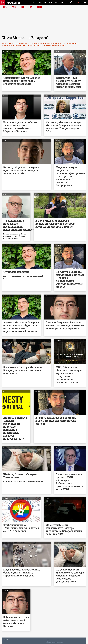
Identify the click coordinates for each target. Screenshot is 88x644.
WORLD (62, 3)
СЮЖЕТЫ (40, 7)
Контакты (6, 639)
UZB (56, 3)
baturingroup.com (57, 642)
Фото (31, 7)
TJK (45, 3)
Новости (4, 7)
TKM (50, 3)
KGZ (40, 3)
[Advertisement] (44, 24)
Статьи (14, 7)
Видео (23, 7)
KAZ (34, 3)
